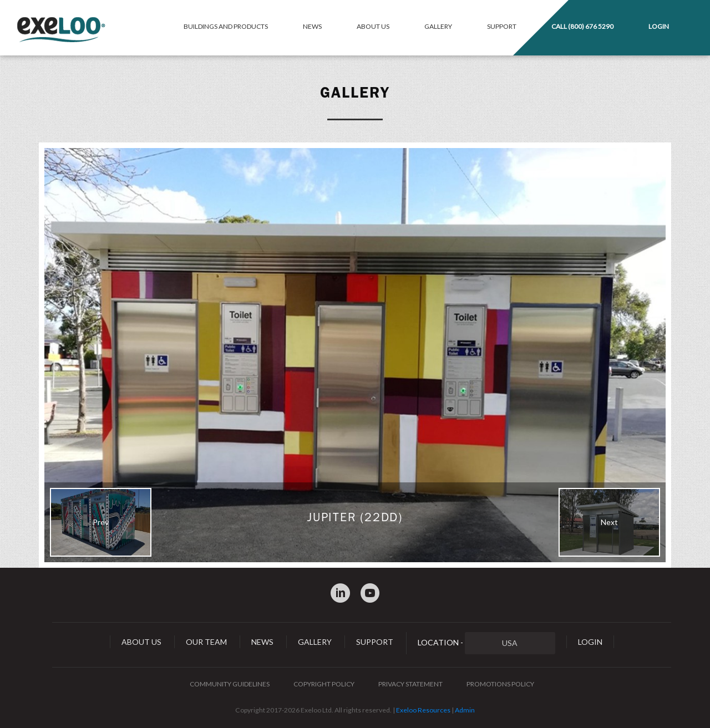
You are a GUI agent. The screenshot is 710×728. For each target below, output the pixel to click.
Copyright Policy (324, 684)
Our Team (206, 642)
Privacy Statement (410, 684)
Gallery (438, 26)
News (312, 26)
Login (659, 26)
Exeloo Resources (423, 710)
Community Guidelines (230, 684)
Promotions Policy (500, 684)
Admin (465, 710)
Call (582, 26)
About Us (373, 26)
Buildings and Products (226, 26)
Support (502, 26)
